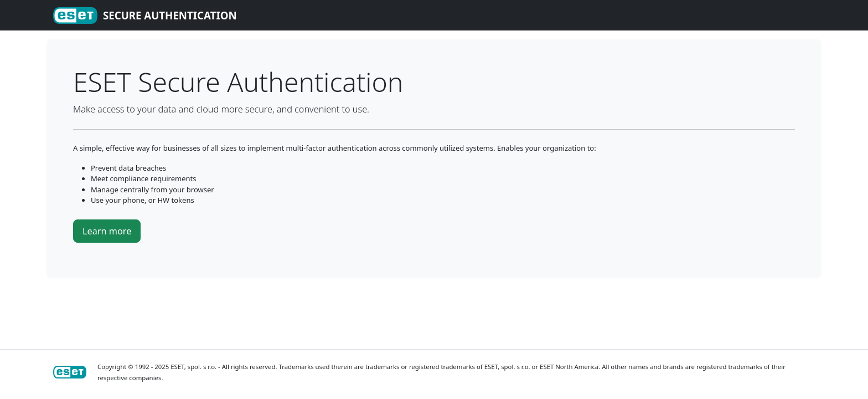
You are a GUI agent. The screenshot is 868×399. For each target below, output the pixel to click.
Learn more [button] (107, 231)
